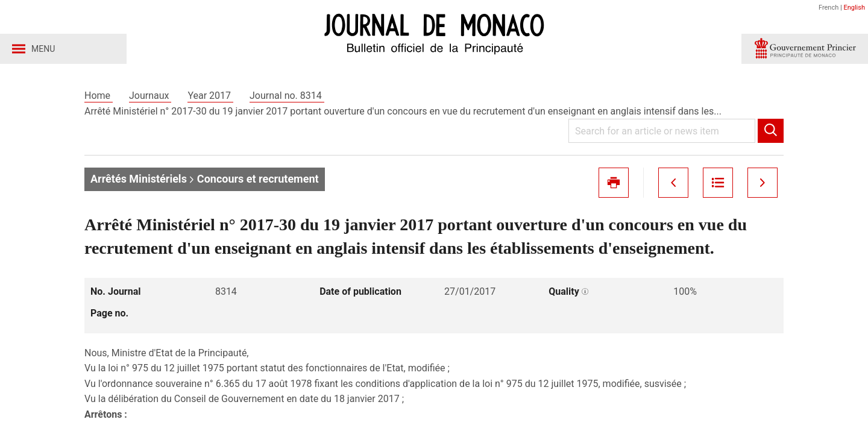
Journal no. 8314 (287, 96)
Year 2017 (210, 96)
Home (99, 96)
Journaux (150, 96)
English (854, 8)
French (829, 8)
